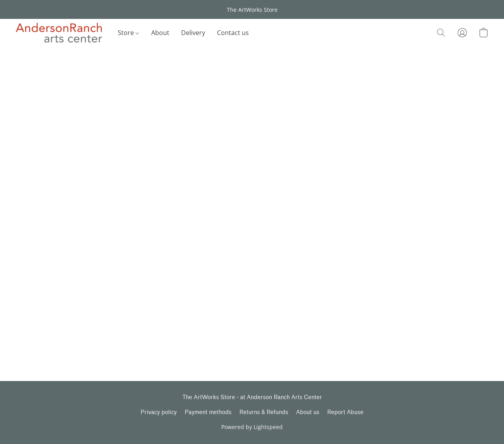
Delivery (193, 33)
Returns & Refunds (264, 412)
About (160, 33)
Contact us (233, 33)
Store (128, 33)
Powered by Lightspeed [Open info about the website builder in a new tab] (252, 427)
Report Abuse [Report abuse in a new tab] (345, 412)
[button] (59, 33)
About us (308, 412)
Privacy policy (159, 412)
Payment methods (208, 412)
